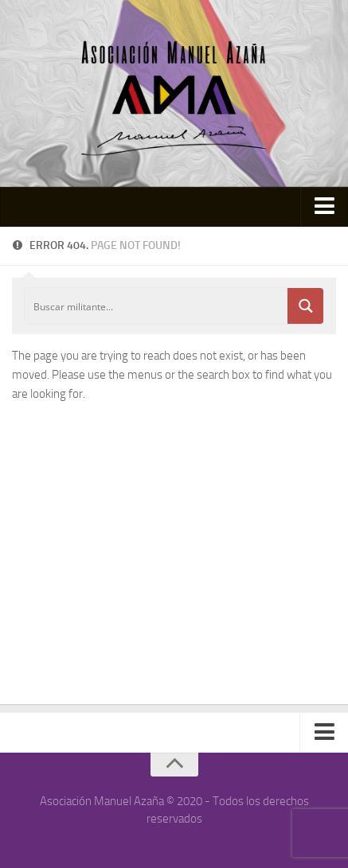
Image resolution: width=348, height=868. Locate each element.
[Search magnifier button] (305, 306)
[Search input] (157, 306)
